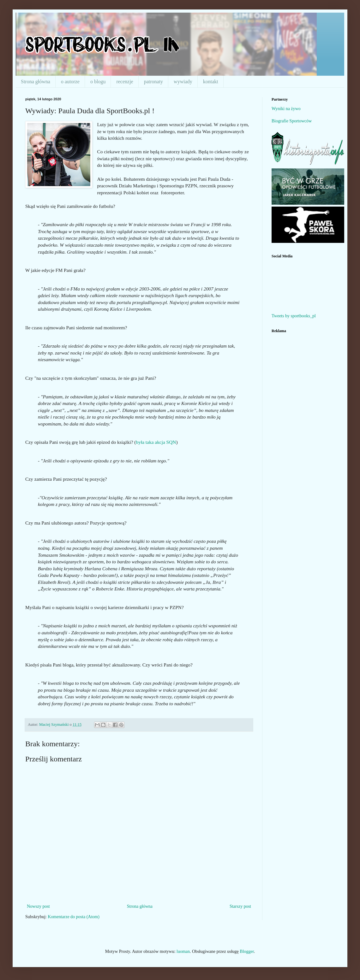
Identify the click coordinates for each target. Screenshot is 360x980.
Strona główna (36, 82)
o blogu (98, 82)
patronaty (153, 82)
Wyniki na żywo (286, 109)
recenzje (125, 82)
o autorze (70, 82)
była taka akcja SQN (156, 442)
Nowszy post (38, 906)
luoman (183, 951)
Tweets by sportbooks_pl (294, 316)
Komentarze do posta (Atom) (74, 917)
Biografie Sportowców (292, 121)
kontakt (211, 82)
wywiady (183, 82)
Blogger (247, 951)
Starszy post (240, 906)
